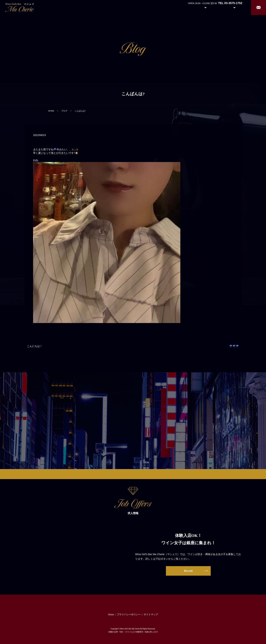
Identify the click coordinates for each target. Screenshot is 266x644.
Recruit (238, 7)
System (203, 7)
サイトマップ (151, 615)
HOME (51, 111)
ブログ (64, 111)
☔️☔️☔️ (234, 346)
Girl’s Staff (219, 7)
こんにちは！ (35, 346)
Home (174, 7)
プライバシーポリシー (129, 615)
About (187, 7)
